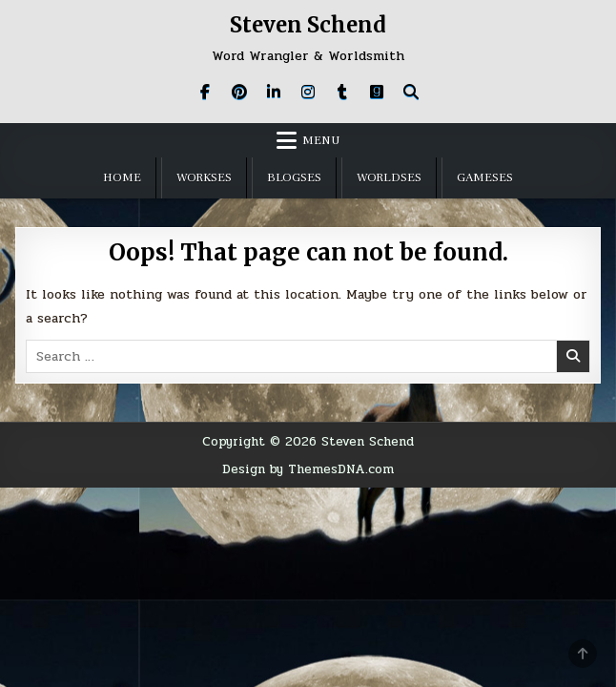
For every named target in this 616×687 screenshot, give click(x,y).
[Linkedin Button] (274, 92)
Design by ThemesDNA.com (308, 469)
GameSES (485, 177)
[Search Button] (411, 92)
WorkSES (204, 177)
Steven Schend (308, 25)
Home (122, 177)
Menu (321, 140)
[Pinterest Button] (239, 92)
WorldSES (389, 177)
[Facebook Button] (205, 92)
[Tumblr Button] (342, 92)
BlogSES (294, 177)
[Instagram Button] (308, 92)
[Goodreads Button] (377, 92)
